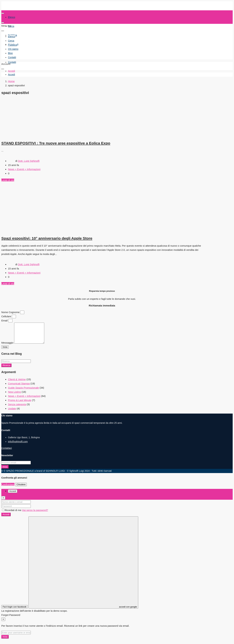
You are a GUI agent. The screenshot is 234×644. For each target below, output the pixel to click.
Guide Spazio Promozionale (23, 392)
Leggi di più (8, 180)
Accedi (6, 518)
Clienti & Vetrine (17, 383)
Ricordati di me (12, 514)
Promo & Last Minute (20, 404)
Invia (5, 471)
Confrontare (8, 488)
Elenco (12, 36)
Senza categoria (17, 408)
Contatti (12, 62)
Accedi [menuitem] (11, 71)
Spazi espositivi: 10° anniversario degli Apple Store (47, 238)
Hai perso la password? (35, 514)
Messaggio (8, 347)
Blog (10, 53)
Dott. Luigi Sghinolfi (29, 161)
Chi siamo (13, 49)
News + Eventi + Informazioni (24, 169)
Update (12, 412)
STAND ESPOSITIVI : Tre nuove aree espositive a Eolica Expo (56, 143)
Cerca (11, 26)
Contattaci (7, 452)
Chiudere (21, 488)
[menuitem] (11, 75)
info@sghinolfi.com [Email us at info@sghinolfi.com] (18, 446)
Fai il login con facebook (15, 611)
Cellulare (7, 316)
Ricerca (6, 369)
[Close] (3, 502)
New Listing (14, 396)
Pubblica (12, 45)
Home (11, 81)
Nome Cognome (11, 312)
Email (5, 321)
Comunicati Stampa (19, 387)
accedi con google (83, 566)
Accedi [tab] (13, 495)
